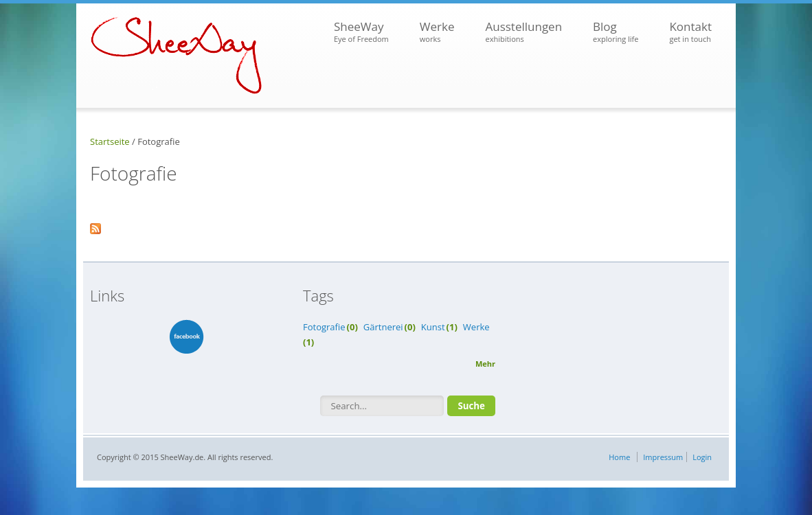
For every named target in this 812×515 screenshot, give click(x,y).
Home (619, 457)
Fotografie (324, 327)
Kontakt (690, 32)
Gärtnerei (383, 327)
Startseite (110, 141)
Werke (437, 32)
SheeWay (361, 32)
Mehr (485, 364)
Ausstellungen (523, 32)
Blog (616, 32)
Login (702, 457)
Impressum (663, 457)
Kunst (433, 327)
